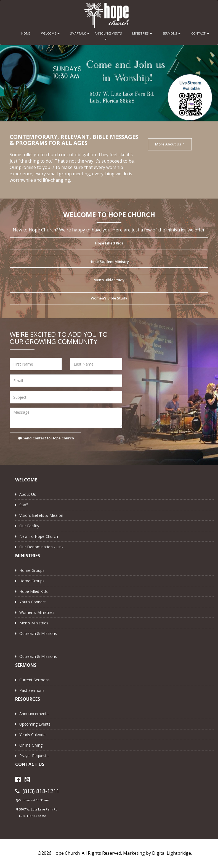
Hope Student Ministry (109, 262)
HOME (26, 33)
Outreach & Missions (38, 633)
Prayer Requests (34, 756)
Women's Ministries (37, 612)
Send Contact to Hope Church (46, 438)
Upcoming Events (35, 724)
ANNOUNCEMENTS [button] (107, 36)
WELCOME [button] (50, 33)
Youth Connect (33, 602)
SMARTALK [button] (80, 33)
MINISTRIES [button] (142, 33)
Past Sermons (32, 690)
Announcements (34, 714)
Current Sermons (34, 680)
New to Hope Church (39, 536)
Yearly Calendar (33, 735)
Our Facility (29, 526)
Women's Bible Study (109, 298)
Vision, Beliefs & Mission (41, 515)
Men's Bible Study (109, 280)
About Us (28, 494)
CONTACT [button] (200, 33)
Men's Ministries (34, 623)
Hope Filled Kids (109, 243)
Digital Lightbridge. (172, 853)
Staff (23, 505)
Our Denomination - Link (41, 547)
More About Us (170, 144)
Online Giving (31, 745)
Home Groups (32, 570)
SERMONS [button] (172, 33)
